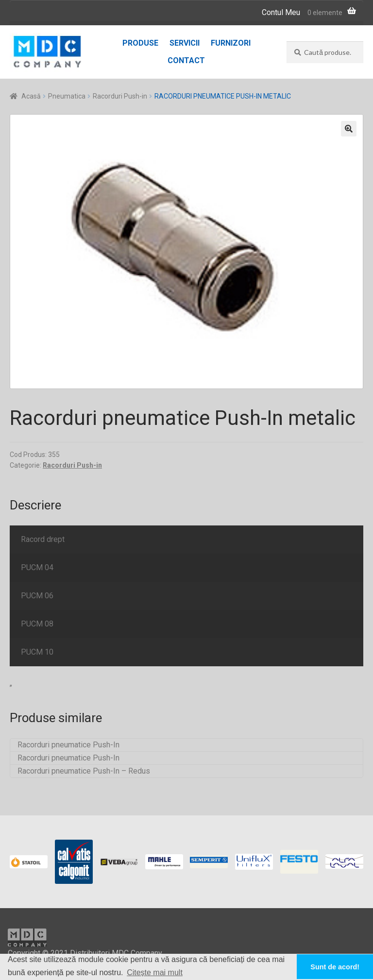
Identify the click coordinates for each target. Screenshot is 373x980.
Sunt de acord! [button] (335, 967)
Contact (186, 60)
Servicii (185, 43)
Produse (140, 43)
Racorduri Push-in (120, 96)
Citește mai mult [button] (155, 972)
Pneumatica (67, 96)
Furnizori (231, 43)
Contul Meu (281, 12)
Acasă (31, 96)
